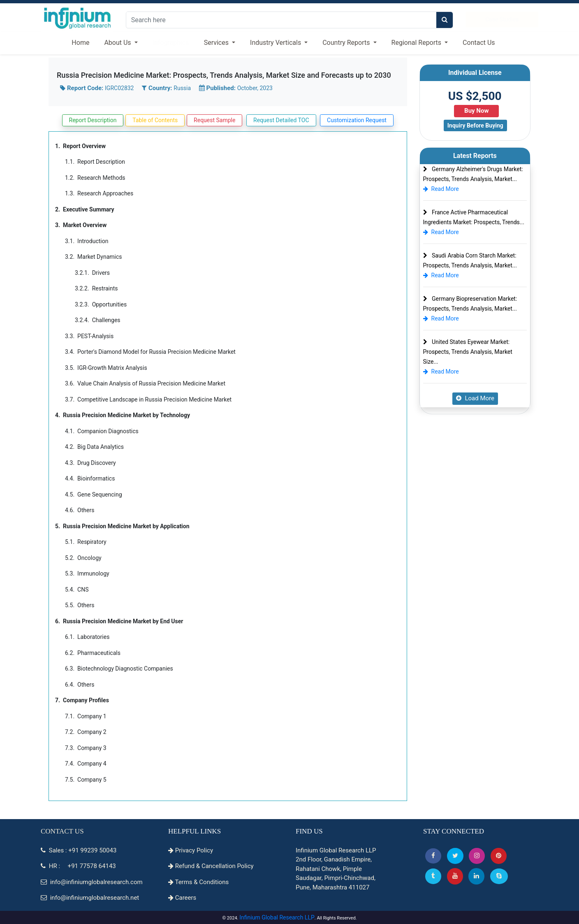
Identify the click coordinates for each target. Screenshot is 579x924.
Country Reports (347, 43)
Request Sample (214, 120)
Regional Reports (417, 43)
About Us (118, 43)
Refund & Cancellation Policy (211, 866)
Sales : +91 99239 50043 (79, 850)
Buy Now (476, 111)
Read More (441, 189)
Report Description (93, 120)
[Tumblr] (433, 876)
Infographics (171, 43)
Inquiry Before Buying (475, 125)
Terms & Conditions (198, 882)
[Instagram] (477, 856)
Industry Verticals (276, 43)
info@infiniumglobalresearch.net (90, 898)
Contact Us (479, 43)
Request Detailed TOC (281, 120)
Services (217, 43)
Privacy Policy (191, 850)
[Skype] (499, 876)
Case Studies (502, 19)
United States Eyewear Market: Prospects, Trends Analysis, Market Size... (468, 352)
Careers (182, 898)
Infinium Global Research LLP (277, 917)
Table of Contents (155, 120)
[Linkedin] (476, 876)
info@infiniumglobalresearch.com (92, 882)
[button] (433, 856)
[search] (445, 20)
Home (80, 43)
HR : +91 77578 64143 (78, 866)
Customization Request (357, 120)
